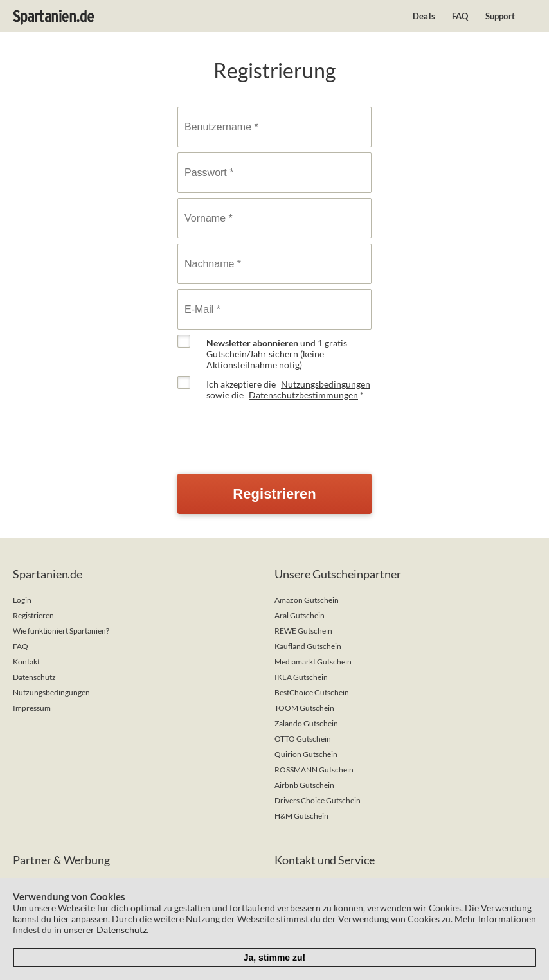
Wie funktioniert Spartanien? (61, 631)
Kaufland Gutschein (308, 646)
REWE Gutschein (303, 631)
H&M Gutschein (301, 816)
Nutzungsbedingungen (326, 384)
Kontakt (26, 662)
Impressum (32, 708)
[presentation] (275, 431)
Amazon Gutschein (307, 600)
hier (61, 919)
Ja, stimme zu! (274, 958)
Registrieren (33, 615)
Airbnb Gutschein (304, 785)
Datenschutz (34, 677)
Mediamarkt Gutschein (313, 662)
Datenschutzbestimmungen (303, 395)
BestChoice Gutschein (312, 692)
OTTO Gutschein (303, 739)
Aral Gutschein (300, 615)
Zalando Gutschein (306, 723)
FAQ (460, 16)
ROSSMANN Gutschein (314, 770)
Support (500, 16)
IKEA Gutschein (301, 677)
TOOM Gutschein (304, 708)
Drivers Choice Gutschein (318, 800)
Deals (424, 16)
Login (22, 600)
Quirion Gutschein (306, 754)
